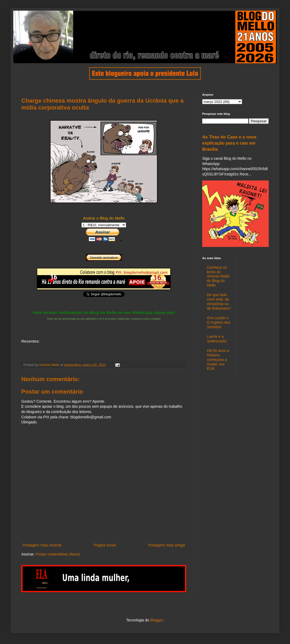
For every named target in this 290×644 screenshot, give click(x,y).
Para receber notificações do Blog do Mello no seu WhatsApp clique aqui (104, 312)
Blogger (156, 620)
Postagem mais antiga (166, 545)
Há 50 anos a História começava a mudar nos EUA (218, 359)
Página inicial (105, 545)
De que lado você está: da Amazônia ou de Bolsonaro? (219, 301)
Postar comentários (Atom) (58, 554)
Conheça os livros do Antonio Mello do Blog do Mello (218, 276)
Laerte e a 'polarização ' (218, 339)
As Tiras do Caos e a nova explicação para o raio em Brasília (229, 143)
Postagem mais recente (42, 545)
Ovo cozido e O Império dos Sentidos (219, 322)
